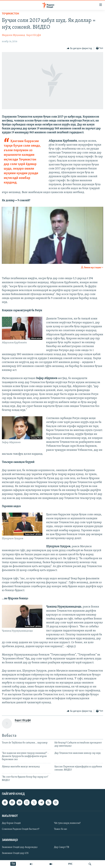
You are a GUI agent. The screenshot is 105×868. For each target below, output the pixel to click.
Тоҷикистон (10, 14)
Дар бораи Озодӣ (11, 823)
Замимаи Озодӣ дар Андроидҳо (20, 847)
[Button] (79, 48)
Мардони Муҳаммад (13, 35)
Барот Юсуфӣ (34, 35)
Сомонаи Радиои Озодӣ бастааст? (21, 829)
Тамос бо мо (61, 829)
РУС (70, 864)
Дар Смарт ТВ (62, 847)
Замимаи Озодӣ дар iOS (15, 853)
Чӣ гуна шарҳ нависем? (67, 823)
